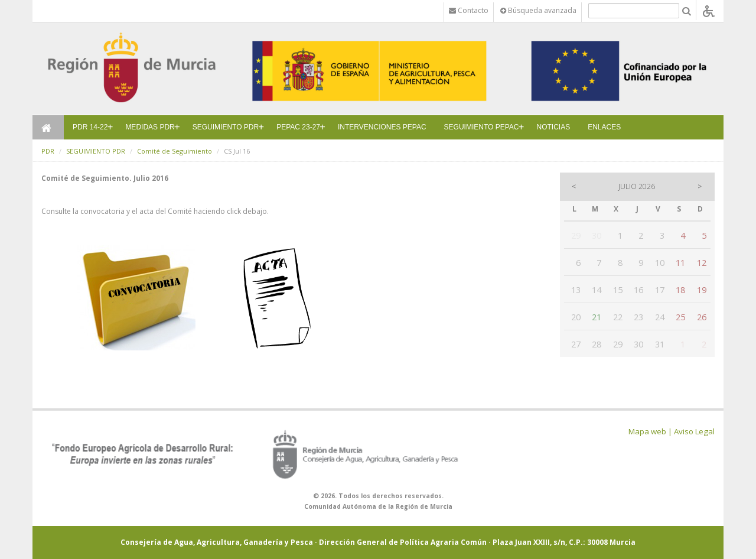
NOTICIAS (554, 127)
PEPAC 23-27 (298, 127)
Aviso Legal (694, 431)
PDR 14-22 (90, 127)
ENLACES (604, 127)
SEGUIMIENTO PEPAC (482, 127)
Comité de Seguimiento (175, 151)
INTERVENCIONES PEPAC (382, 127)
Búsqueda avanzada (538, 10)
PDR (48, 151)
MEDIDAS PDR (150, 127)
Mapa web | (650, 431)
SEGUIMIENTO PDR (226, 127)
